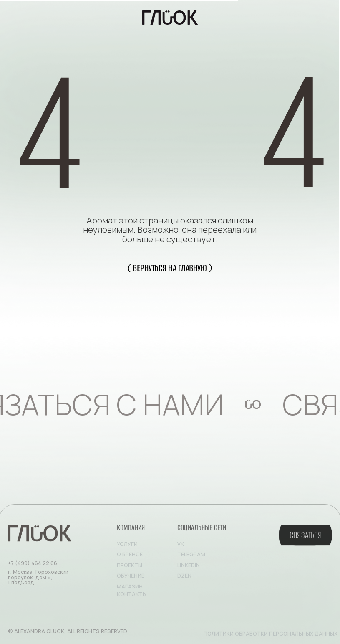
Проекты (130, 567)
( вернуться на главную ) (170, 268)
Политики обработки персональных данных (271, 636)
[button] (305, 538)
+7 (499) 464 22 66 (33, 565)
